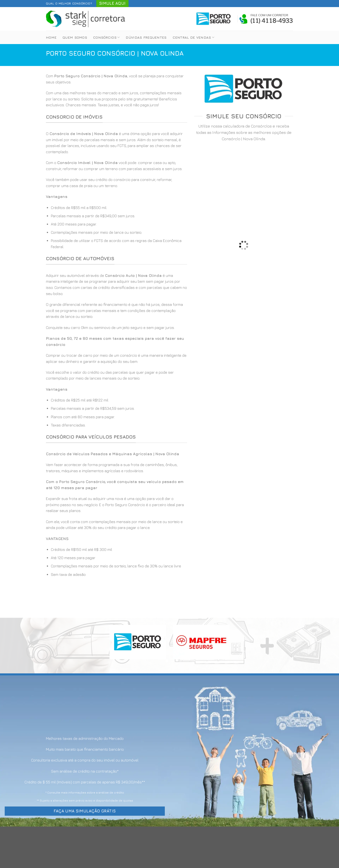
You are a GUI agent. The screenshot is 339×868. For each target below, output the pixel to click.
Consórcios (106, 37)
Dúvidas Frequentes (146, 37)
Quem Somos (75, 37)
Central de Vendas (194, 37)
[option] (117, 227)
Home (51, 37)
